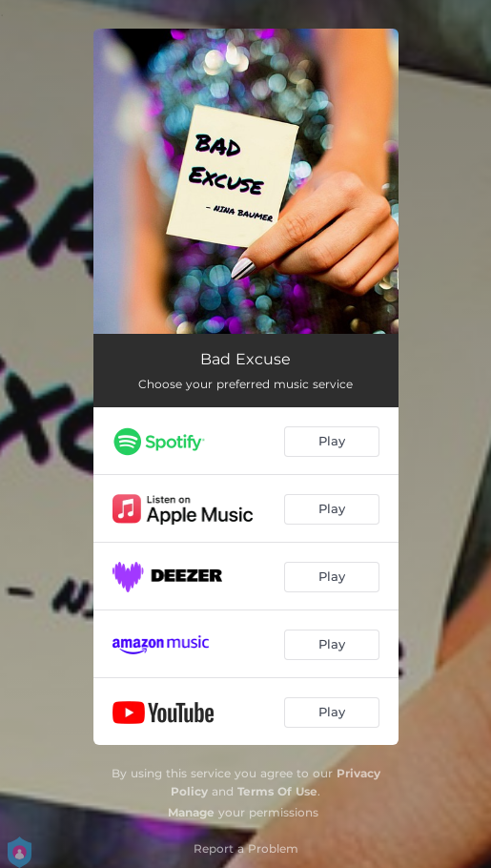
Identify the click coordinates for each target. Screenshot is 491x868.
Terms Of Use (277, 791)
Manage (191, 812)
